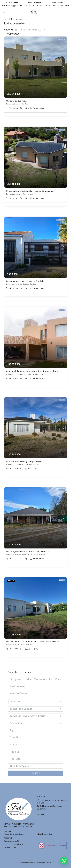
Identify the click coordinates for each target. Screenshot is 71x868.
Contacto (41, 814)
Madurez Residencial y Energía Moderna (25, 461)
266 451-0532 (12, 3)
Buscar (35, 773)
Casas (7, 838)
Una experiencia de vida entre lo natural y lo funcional (33, 642)
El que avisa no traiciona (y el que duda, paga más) (31, 191)
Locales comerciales (12, 844)
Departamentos (11, 841)
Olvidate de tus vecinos (17, 101)
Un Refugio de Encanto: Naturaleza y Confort (28, 551)
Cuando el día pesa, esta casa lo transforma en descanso (34, 371)
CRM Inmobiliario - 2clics (42, 863)
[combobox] (33, 30)
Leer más (8, 832)
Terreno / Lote (10, 848)
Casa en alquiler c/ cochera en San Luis (25, 281)
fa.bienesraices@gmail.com (12, 6)
